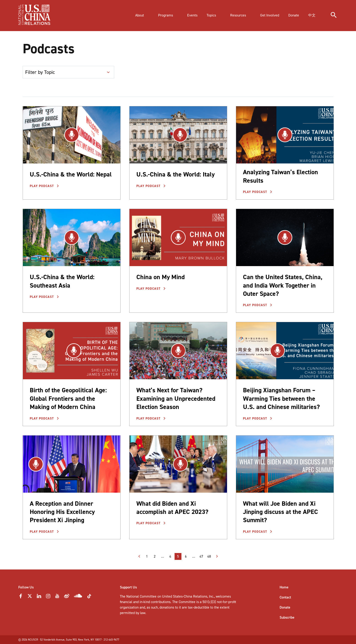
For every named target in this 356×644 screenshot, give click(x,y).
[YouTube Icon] (57, 597)
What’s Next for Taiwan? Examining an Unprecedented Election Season (176, 398)
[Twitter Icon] (30, 597)
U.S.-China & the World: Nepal (71, 174)
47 (201, 556)
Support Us (128, 587)
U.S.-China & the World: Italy (175, 174)
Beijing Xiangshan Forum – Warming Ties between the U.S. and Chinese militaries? (281, 398)
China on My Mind (160, 277)
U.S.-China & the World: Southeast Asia (62, 281)
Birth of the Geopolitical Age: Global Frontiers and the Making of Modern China (68, 398)
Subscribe (287, 617)
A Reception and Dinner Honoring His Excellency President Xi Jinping (62, 512)
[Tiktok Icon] (89, 597)
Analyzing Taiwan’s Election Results (280, 176)
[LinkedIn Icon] (39, 597)
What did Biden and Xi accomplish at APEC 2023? (172, 508)
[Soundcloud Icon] (78, 597)
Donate (285, 607)
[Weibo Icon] (67, 597)
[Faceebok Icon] (21, 597)
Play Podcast (42, 186)
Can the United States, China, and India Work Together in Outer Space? (283, 285)
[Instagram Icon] (48, 597)
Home (284, 587)
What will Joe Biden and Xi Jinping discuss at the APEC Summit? (280, 512)
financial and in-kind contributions (145, 602)
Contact (285, 597)
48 (209, 556)
